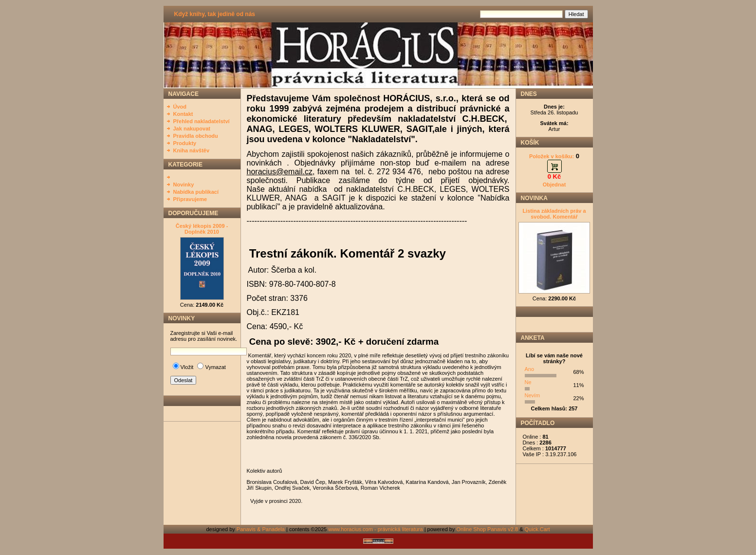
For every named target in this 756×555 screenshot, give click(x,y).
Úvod (180, 107)
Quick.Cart (537, 529)
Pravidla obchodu (196, 136)
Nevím (533, 395)
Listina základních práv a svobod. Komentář (554, 214)
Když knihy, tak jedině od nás (215, 14)
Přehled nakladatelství (202, 121)
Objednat (554, 185)
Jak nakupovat (192, 129)
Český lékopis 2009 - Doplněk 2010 (202, 229)
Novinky (184, 185)
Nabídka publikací (196, 192)
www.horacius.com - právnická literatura (375, 529)
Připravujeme (190, 199)
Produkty (185, 143)
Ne (528, 382)
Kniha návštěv (192, 150)
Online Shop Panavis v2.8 (488, 529)
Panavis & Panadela (261, 529)
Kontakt (183, 114)
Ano (530, 369)
